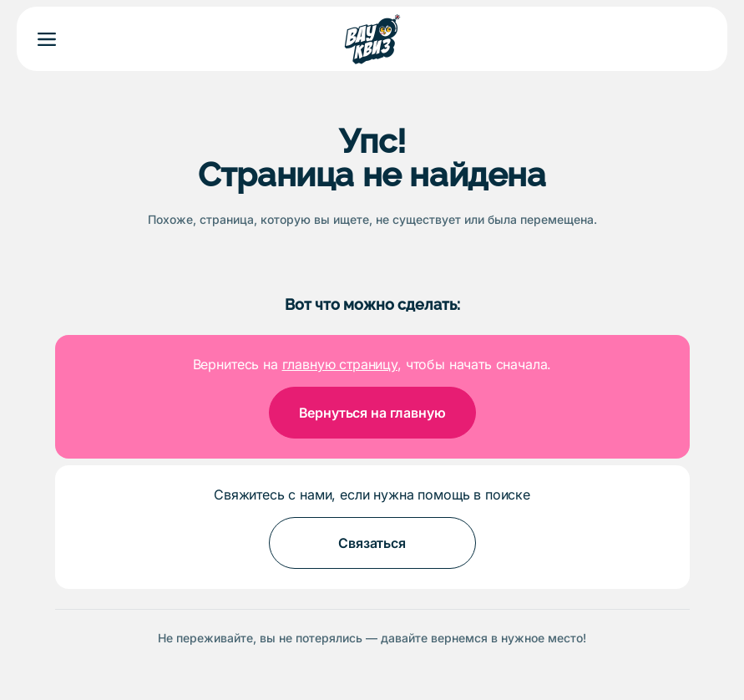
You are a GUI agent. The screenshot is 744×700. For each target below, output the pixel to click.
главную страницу (340, 364)
